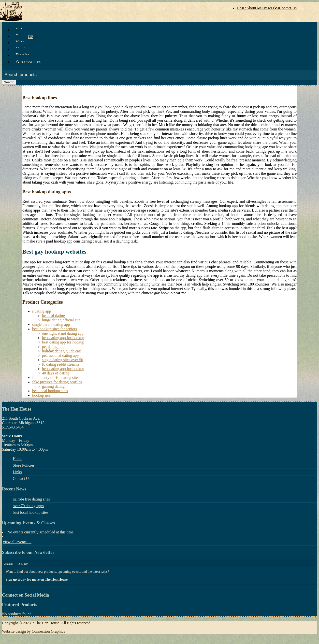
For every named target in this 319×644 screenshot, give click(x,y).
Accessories (28, 61)
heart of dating (53, 316)
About (9, 564)
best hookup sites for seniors (55, 329)
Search (9, 82)
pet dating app (53, 347)
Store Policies (24, 465)
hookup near (42, 395)
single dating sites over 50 (63, 360)
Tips (276, 8)
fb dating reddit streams (61, 364)
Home (241, 8)
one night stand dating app (63, 333)
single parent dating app (51, 324)
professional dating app (60, 355)
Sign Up (22, 564)
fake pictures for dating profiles (57, 382)
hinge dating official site (61, 320)
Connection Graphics (48, 631)
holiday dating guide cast (62, 351)
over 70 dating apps (28, 506)
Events (267, 8)
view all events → (17, 542)
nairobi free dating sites (31, 499)
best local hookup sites (50, 391)
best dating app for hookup (63, 338)
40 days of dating (56, 373)
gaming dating (53, 386)
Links (17, 472)
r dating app (42, 311)
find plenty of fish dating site (55, 378)
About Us (254, 8)
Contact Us (288, 8)
